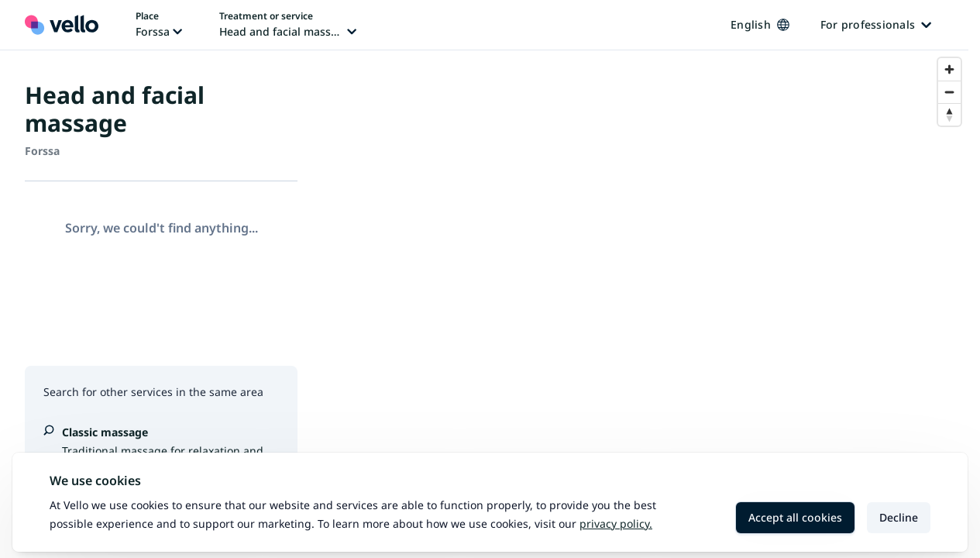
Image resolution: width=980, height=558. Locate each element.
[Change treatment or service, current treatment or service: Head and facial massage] (288, 25)
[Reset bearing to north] (949, 114)
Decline (899, 517)
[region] (645, 304)
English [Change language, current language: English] (760, 24)
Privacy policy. (616, 524)
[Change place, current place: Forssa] (159, 25)
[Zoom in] (949, 69)
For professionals (876, 24)
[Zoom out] (949, 92)
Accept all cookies (795, 517)
